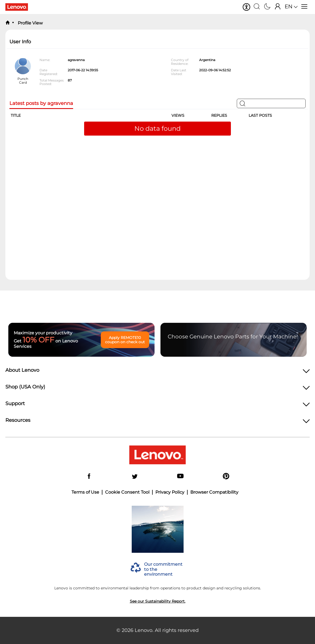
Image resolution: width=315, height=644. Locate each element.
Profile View (30, 23)
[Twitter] (135, 477)
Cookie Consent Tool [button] (127, 492)
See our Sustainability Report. (158, 601)
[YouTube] (180, 477)
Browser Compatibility (214, 492)
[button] (246, 7)
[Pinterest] (226, 477)
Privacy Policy (170, 492)
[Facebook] (89, 477)
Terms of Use (85, 492)
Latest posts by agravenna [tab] (41, 103)
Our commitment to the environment (163, 569)
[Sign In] (278, 7)
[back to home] (8, 23)
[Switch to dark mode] (267, 7)
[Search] (257, 7)
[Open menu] (304, 7)
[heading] (157, 372)
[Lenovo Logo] (19, 7)
